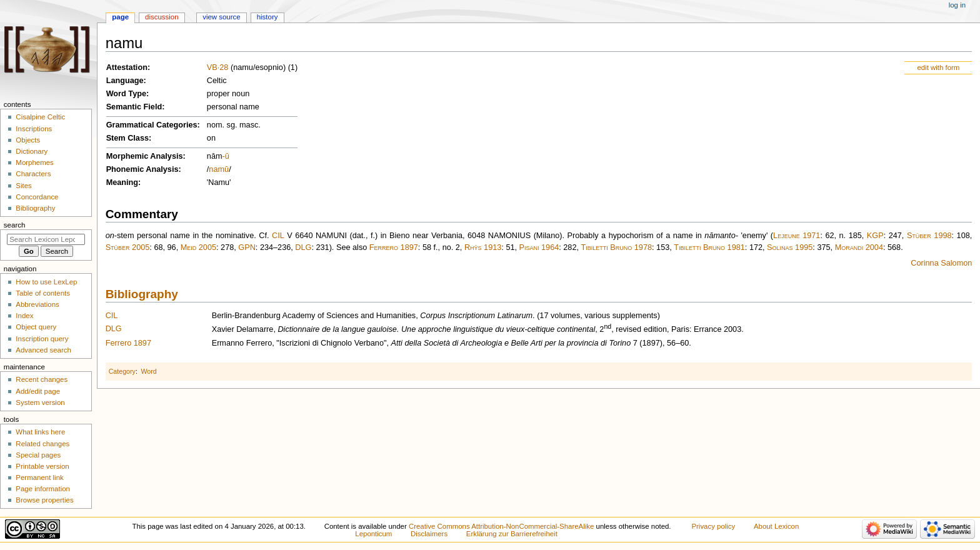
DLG (303, 247)
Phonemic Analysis (142, 169)
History (267, 17)
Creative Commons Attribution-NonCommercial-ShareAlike (501, 526)
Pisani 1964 (539, 247)
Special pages (38, 455)
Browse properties (44, 500)
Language (125, 81)
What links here (40, 432)
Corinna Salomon (941, 263)
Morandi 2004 (859, 247)
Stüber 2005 (128, 247)
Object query (36, 327)
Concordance (37, 197)
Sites (23, 186)
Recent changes (42, 379)
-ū (226, 156)
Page (120, 17)
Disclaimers (429, 534)
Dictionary (32, 151)
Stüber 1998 (929, 236)
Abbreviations (37, 304)
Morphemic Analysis (145, 156)
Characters (33, 174)
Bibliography (142, 294)
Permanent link (39, 477)
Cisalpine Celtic (40, 117)
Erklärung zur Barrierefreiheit (512, 534)
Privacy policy (713, 526)
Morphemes (34, 162)
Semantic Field (134, 107)
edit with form (938, 67)
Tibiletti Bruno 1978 (617, 247)
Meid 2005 (198, 247)
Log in (957, 5)
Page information (43, 489)
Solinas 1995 (790, 247)
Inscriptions (34, 129)
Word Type (126, 94)
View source (221, 17)
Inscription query (42, 339)
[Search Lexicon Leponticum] (46, 239)
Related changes (42, 444)
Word (148, 371)
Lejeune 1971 (797, 236)
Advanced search (43, 350)
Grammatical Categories (152, 125)
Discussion (162, 17)
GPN (247, 247)
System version (40, 402)
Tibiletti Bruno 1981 (709, 247)
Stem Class (127, 138)
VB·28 (218, 67)
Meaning (122, 182)
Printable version (42, 466)
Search (15, 225)
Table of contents (43, 293)
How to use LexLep (46, 282)
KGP (875, 236)
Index (24, 316)
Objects (28, 140)
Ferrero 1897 (394, 247)
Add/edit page (38, 391)
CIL (278, 236)
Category (122, 371)
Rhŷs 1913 (483, 247)
